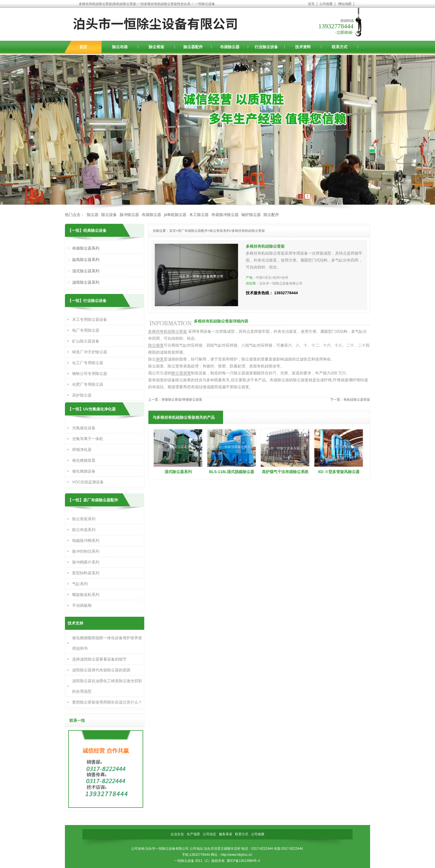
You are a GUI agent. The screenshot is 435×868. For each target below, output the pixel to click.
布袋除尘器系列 (86, 248)
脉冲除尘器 (129, 215)
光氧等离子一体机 (88, 439)
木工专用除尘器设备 (90, 319)
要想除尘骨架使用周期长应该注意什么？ (107, 702)
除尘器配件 (193, 47)
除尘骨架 (156, 47)
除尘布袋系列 (84, 530)
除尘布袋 (120, 47)
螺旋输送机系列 (86, 595)
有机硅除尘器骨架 (357, 400)
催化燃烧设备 (84, 471)
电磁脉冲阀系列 (86, 540)
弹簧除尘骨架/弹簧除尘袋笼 (182, 400)
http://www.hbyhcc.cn (237, 855)
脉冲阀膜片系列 (86, 562)
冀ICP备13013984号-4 (243, 861)
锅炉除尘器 (251, 215)
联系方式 (340, 47)
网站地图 (345, 4)
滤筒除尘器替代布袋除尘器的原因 (101, 670)
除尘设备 (109, 215)
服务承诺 (226, 834)
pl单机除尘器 (175, 215)
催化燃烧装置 (84, 460)
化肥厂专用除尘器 (88, 384)
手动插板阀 (82, 605)
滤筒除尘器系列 (86, 282)
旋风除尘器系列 (86, 260)
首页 (311, 4)
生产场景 (193, 834)
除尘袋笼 (156, 345)
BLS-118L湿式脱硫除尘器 (232, 472)
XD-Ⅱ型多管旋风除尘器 (338, 472)
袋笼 (160, 359)
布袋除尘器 (230, 47)
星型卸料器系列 (86, 573)
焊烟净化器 (82, 450)
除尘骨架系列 (220, 231)
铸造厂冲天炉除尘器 (90, 352)
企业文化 (177, 834)
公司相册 (326, 4)
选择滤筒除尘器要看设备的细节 (99, 659)
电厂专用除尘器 (86, 330)
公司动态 (209, 834)
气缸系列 (80, 584)
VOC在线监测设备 (88, 482)
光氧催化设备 (84, 428)
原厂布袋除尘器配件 (193, 231)
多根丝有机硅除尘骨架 (248, 231)
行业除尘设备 (266, 47)
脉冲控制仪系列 (86, 551)
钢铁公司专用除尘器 (90, 374)
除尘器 (93, 215)
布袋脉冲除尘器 (225, 215)
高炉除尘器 (82, 395)
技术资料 (303, 47)
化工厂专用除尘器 (88, 363)
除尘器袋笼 (181, 373)
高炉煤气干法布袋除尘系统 (285, 472)
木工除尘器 (199, 215)
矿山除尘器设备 (86, 341)
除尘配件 (271, 215)
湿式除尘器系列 (178, 472)
